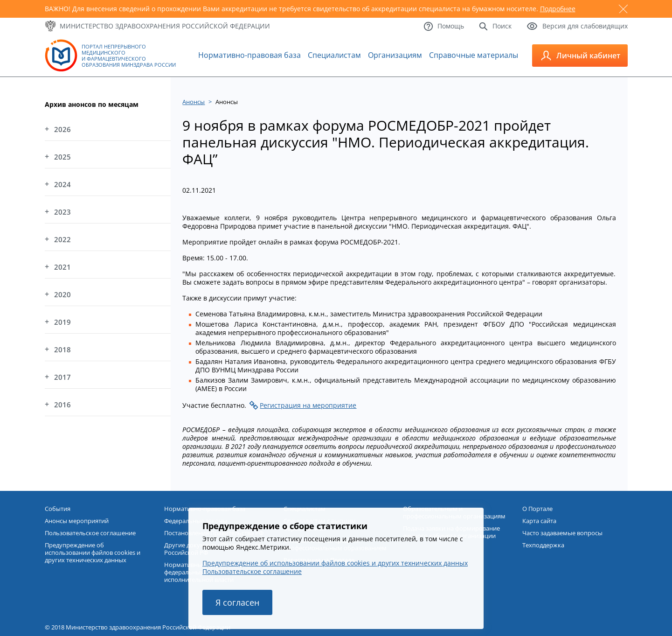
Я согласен (237, 602)
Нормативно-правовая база (249, 55)
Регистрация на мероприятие (308, 405)
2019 (62, 322)
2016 (62, 405)
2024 (62, 184)
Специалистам (334, 55)
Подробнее (558, 9)
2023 (62, 212)
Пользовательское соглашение (252, 571)
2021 (62, 267)
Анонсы (194, 102)
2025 (62, 157)
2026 (62, 129)
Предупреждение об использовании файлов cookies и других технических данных (335, 563)
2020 (62, 294)
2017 (62, 377)
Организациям (395, 55)
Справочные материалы (474, 55)
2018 (62, 349)
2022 (62, 239)
